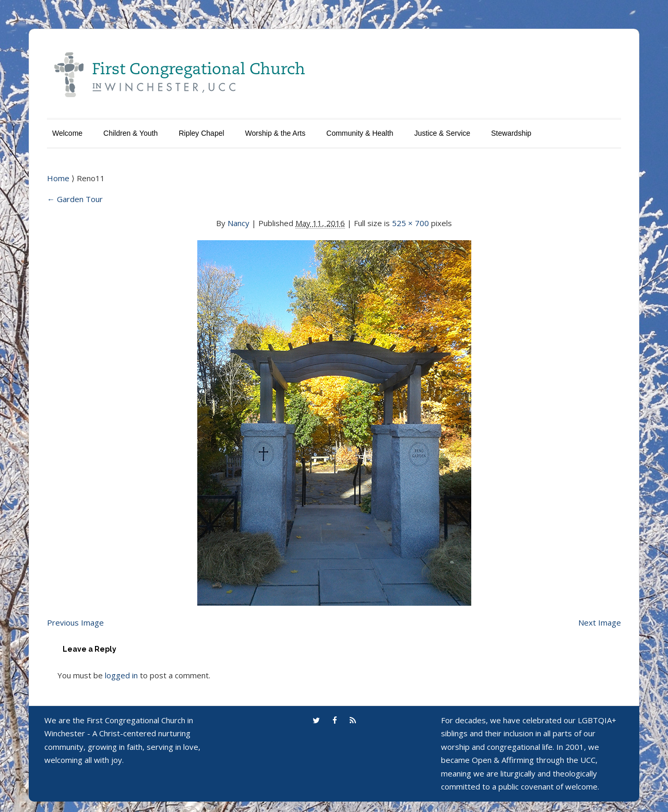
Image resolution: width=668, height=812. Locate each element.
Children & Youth (130, 133)
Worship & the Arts (276, 133)
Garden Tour (75, 199)
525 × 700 (410, 223)
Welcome (67, 133)
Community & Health (360, 133)
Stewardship (511, 133)
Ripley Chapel (201, 133)
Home (59, 178)
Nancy (238, 223)
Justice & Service (442, 133)
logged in (121, 675)
